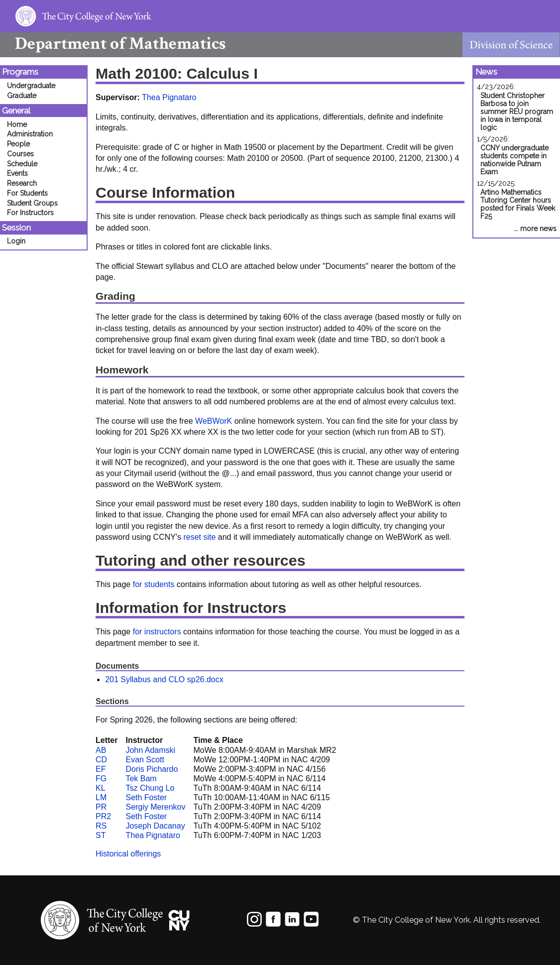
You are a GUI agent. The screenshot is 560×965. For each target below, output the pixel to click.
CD (101, 760)
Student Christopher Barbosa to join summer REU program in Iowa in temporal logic (517, 112)
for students (154, 584)
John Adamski (150, 750)
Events (17, 173)
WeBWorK (214, 421)
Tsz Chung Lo (150, 788)
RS (101, 826)
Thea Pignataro (169, 97)
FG (101, 779)
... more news (535, 229)
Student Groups (32, 203)
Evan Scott (145, 760)
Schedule (22, 164)
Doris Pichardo (152, 769)
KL (101, 788)
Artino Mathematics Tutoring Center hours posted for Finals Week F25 (518, 204)
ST (101, 835)
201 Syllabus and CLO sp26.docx (164, 679)
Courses (20, 154)
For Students (27, 193)
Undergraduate (31, 86)
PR (101, 807)
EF (101, 769)
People (18, 144)
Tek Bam (141, 779)
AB (101, 750)
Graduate (22, 96)
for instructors (157, 632)
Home (17, 124)
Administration (30, 134)
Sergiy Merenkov (155, 807)
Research (22, 183)
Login (16, 241)
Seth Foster (146, 797)
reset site (199, 537)
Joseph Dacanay (155, 826)
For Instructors (30, 213)
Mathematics (113, 44)
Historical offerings (128, 854)
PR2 (103, 816)
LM (101, 797)
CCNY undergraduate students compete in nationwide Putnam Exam (514, 160)
